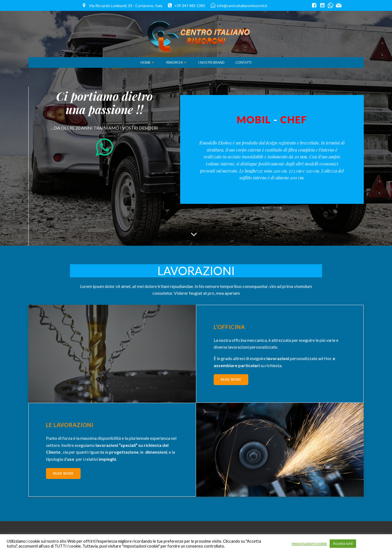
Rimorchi (177, 62)
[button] (267, 208)
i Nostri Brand (212, 62)
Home (148, 62)
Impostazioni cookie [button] (309, 544)
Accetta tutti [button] (343, 543)
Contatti (244, 62)
